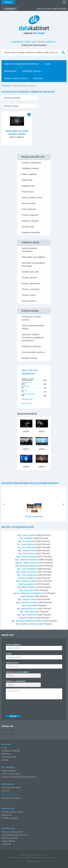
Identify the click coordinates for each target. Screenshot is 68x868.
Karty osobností (29, 209)
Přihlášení (8, 2)
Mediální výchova (30, 358)
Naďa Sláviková (28, 596)
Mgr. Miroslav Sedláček (27, 581)
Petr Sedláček (26, 538)
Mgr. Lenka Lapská (27, 535)
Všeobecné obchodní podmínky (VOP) (19, 777)
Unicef (4, 791)
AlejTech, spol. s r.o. (53, 858)
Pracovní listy (28, 192)
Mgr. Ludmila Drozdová (27, 557)
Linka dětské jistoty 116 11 (13, 835)
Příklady (5, 844)
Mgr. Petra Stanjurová (27, 575)
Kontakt (5, 760)
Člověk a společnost (31, 283)
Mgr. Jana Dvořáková (27, 569)
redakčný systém (31, 858)
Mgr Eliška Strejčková (27, 587)
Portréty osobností (30, 215)
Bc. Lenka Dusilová (27, 544)
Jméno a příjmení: (13, 645)
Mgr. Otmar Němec (27, 554)
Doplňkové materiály (31, 232)
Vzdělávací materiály (11, 751)
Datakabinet (6, 86)
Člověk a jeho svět (30, 272)
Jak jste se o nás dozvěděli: (17, 672)
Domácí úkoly (28, 227)
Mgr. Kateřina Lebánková (28, 624)
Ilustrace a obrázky (30, 221)
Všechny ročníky (11, 106)
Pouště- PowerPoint (34, 517)
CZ (64, 2)
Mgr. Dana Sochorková (27, 572)
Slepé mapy (27, 180)
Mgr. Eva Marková (27, 584)
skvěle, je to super (28, 378)
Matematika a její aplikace (33, 257)
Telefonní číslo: (12, 663)
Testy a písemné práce (32, 198)
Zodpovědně (7, 841)
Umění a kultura (29, 301)
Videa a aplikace (29, 174)
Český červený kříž (10, 788)
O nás (4, 748)
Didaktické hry (28, 186)
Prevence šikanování (11, 832)
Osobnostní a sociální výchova (32, 318)
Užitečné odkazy (9, 771)
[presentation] (28, 706)
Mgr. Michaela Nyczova (28, 609)
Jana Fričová (28, 606)
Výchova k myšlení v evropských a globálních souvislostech (33, 337)
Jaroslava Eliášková (27, 578)
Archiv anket (26, 403)
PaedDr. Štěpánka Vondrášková (28, 593)
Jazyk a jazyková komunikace (29, 250)
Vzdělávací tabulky (30, 168)
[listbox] (20, 98)
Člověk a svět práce (31, 289)
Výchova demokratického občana (33, 327)
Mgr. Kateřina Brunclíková (27, 560)
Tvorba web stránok (15, 858)
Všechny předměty (12, 98)
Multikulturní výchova (31, 346)
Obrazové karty (29, 203)
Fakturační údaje (9, 757)
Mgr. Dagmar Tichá (27, 550)
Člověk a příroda (29, 278)
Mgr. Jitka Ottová (28, 612)
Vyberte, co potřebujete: (16, 681)
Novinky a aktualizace (32, 163)
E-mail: (9, 654)
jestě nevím (26, 386)
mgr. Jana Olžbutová (27, 547)
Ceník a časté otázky (11, 774)
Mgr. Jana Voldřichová (28, 615)
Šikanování (6, 815)
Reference (6, 754)
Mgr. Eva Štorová (26, 541)
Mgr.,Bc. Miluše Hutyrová (27, 563)
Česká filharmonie (10, 795)
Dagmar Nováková (28, 618)
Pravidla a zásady (10, 818)
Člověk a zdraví (29, 295)
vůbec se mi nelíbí (28, 394)
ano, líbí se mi (27, 382)
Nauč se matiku (8, 838)
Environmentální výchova (33, 352)
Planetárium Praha (10, 798)
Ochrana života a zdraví (12, 812)
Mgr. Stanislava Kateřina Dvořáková (28, 621)
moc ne (24, 390)
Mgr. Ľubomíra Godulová (28, 602)
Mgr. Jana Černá (28, 590)
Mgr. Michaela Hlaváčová (27, 566)
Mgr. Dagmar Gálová (28, 599)
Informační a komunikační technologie (33, 264)
